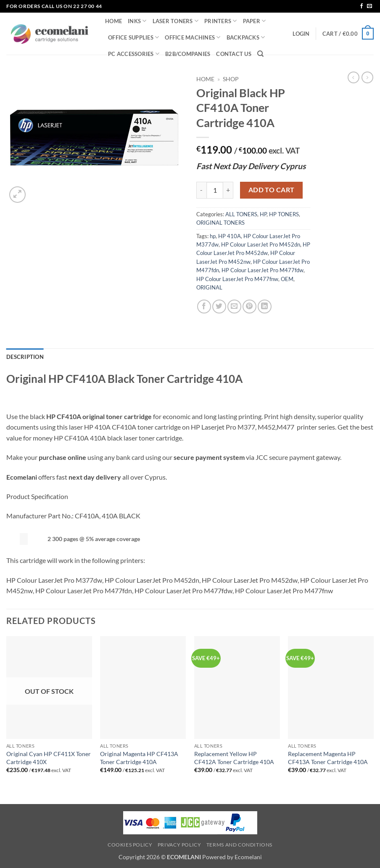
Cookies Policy (130, 845)
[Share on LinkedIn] (265, 307)
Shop (231, 79)
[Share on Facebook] (204, 307)
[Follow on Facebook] (362, 6)
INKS (137, 21)
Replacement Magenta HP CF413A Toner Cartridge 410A (328, 758)
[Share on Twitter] (219, 307)
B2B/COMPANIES (188, 54)
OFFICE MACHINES (193, 37)
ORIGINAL (209, 287)
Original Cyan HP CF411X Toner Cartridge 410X (49, 758)
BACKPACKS (246, 37)
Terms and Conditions (239, 845)
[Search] (260, 54)
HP (263, 214)
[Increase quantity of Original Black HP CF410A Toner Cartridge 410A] (228, 190)
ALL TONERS (241, 214)
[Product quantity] (215, 190)
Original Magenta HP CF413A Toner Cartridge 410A (139, 758)
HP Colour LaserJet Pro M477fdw (263, 270)
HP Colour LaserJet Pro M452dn (261, 244)
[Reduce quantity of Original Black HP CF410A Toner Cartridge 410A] (201, 190)
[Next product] (354, 77)
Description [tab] (25, 357)
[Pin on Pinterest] (249, 307)
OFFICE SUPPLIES (133, 37)
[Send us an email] (369, 6)
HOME (113, 21)
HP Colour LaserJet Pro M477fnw (237, 279)
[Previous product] (367, 77)
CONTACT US (234, 54)
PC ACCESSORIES (134, 54)
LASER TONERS (176, 21)
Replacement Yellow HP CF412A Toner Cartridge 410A (234, 758)
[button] (301, 34)
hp (213, 236)
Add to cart (272, 190)
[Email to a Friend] (234, 307)
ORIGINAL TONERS (220, 223)
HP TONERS (284, 214)
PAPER (255, 21)
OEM (287, 279)
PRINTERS (221, 21)
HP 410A (230, 236)
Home (205, 79)
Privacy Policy (179, 845)
